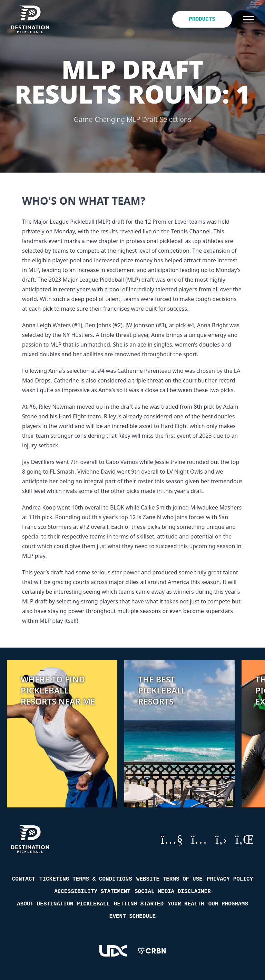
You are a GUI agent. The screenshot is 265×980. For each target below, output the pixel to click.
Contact (24, 879)
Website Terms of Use (169, 879)
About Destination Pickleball (63, 904)
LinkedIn (245, 839)
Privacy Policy (230, 879)
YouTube (172, 839)
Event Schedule (132, 916)
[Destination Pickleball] (35, 19)
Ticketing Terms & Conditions (86, 879)
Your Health (186, 904)
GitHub (221, 839)
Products (202, 19)
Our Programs (228, 904)
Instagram (199, 839)
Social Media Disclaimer (173, 892)
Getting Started (139, 904)
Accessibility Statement (92, 892)
